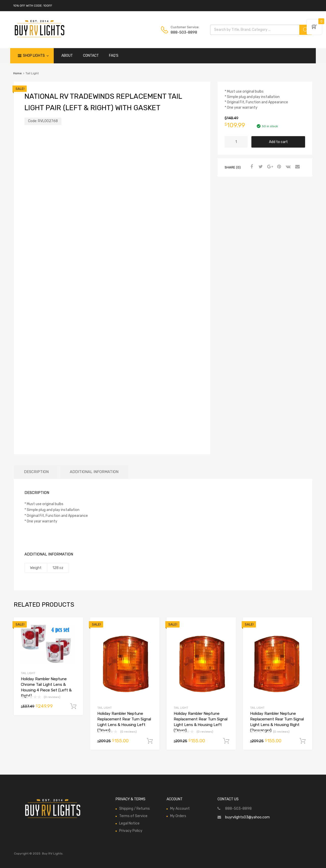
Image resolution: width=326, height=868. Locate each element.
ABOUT (67, 56)
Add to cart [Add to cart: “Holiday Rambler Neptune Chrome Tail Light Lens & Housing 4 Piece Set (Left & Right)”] (73, 706)
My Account (180, 809)
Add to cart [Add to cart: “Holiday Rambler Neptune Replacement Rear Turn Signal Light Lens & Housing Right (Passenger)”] (303, 741)
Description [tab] (36, 472)
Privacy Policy (131, 831)
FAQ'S (114, 56)
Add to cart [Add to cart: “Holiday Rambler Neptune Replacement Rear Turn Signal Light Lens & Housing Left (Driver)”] (150, 741)
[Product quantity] (236, 142)
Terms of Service (133, 816)
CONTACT (91, 56)
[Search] (306, 30)
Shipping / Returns (134, 809)
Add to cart (278, 142)
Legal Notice (129, 823)
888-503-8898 (183, 32)
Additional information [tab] (94, 472)
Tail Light (28, 673)
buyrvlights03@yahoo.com (247, 817)
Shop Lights (36, 56)
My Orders (178, 816)
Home (17, 73)
